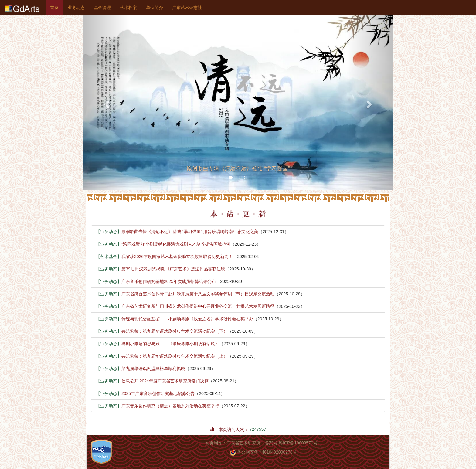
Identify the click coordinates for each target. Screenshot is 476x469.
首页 (57, 7)
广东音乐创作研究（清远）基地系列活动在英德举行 (158, 406)
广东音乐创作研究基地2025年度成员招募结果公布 (156, 281)
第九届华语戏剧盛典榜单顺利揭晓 (141, 369)
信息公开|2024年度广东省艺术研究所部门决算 (152, 381)
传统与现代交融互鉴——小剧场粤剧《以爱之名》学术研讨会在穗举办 (175, 319)
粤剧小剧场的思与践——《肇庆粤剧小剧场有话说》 (158, 344)
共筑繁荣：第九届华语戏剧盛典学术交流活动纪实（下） (162, 331)
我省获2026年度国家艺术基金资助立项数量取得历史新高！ (164, 257)
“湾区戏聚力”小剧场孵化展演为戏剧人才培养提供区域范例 (163, 244)
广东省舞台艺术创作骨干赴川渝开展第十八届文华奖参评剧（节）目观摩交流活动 (185, 294)
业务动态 (76, 8)
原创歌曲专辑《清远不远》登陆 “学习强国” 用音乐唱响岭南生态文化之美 (177, 232)
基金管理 (102, 8)
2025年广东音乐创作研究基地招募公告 (145, 393)
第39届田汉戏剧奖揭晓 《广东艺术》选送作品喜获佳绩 (160, 269)
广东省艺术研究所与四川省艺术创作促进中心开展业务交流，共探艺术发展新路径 (185, 306)
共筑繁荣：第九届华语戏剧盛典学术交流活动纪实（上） (162, 356)
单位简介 (155, 8)
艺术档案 (128, 8)
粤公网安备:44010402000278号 (263, 452)
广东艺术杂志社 (187, 8)
